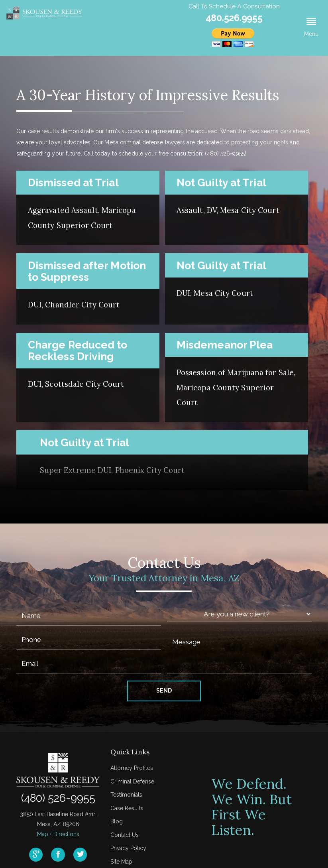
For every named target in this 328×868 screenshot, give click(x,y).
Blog (117, 821)
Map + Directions (58, 834)
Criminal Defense (132, 781)
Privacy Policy (128, 848)
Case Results (127, 808)
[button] (311, 28)
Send (164, 691)
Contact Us (125, 835)
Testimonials (126, 795)
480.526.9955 (234, 18)
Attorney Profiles (132, 768)
